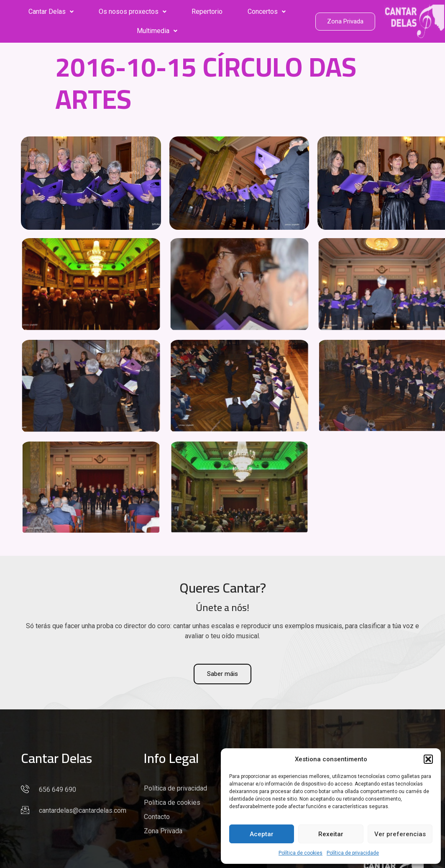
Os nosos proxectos (133, 12)
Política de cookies (301, 853)
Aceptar (262, 834)
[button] (428, 759)
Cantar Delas (51, 12)
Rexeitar (331, 834)
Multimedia (157, 31)
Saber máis (222, 674)
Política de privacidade (353, 853)
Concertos (267, 12)
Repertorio (207, 12)
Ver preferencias (400, 834)
